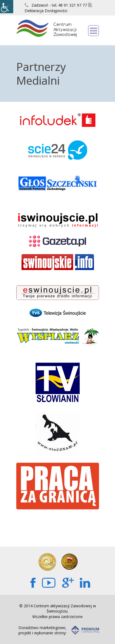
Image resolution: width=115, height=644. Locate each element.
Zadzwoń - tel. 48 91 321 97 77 (56, 5)
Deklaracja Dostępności (58, 8)
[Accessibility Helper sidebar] (7, 7)
